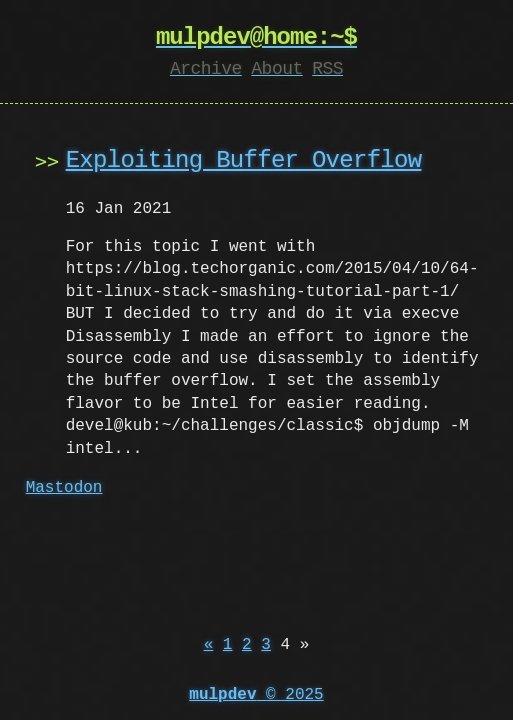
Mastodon (64, 488)
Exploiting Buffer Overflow (244, 160)
